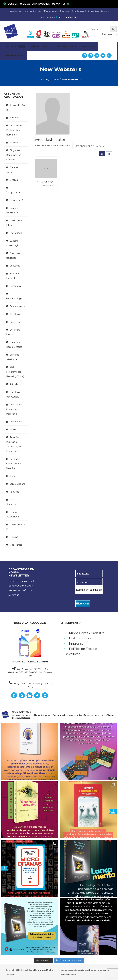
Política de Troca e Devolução (81, 651)
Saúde (13, 476)
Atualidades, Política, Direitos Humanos (15, 130)
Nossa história (15, 11)
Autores (55, 80)
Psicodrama (16, 384)
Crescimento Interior (15, 223)
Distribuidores (50, 11)
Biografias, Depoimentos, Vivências (14, 155)
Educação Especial (13, 276)
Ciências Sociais (12, 170)
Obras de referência (13, 357)
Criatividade (16, 233)
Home (44, 80)
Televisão (14, 492)
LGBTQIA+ (15, 322)
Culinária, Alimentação (13, 243)
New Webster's (46, 186)
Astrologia (15, 118)
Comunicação (17, 200)
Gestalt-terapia (17, 306)
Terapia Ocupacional (13, 514)
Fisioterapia (16, 286)
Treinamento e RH (16, 527)
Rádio (13, 429)
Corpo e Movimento (12, 210)
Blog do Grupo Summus (98, 11)
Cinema (14, 180)
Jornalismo (15, 314)
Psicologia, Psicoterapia (13, 394)
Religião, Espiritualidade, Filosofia (14, 464)
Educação (15, 266)
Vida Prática (16, 545)
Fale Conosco (78, 11)
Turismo (14, 537)
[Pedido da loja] (90, 146)
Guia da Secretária (50, 182)
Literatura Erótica (13, 332)
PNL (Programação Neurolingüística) (15, 372)
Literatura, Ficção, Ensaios (14, 345)
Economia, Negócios (13, 256)
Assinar (83, 604)
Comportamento (15, 192)
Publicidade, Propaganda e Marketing (14, 409)
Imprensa (64, 11)
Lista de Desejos (48, 17)
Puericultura (16, 422)
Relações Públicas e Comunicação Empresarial (13, 444)
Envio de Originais (32, 11)
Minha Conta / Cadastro (87, 633)
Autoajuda (15, 143)
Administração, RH (16, 107)
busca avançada (109, 34)
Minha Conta (68, 17)
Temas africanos (11, 502)
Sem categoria (17, 484)
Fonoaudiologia (14, 298)
